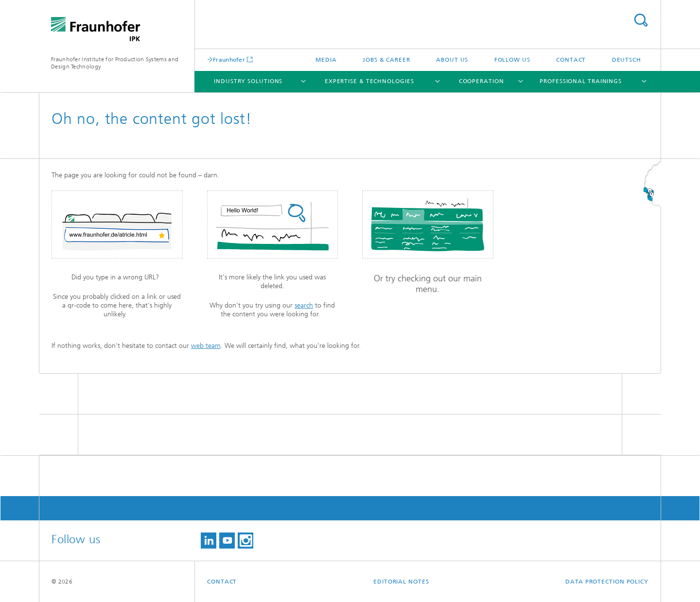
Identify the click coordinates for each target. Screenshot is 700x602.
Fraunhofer (229, 60)
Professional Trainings (581, 81)
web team (206, 346)
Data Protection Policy (607, 582)
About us (452, 60)
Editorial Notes (401, 582)
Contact (571, 60)
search (304, 305)
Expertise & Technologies (369, 81)
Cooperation (481, 81)
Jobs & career (386, 60)
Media (326, 60)
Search (641, 20)
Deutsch (627, 60)
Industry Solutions (248, 81)
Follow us (512, 60)
